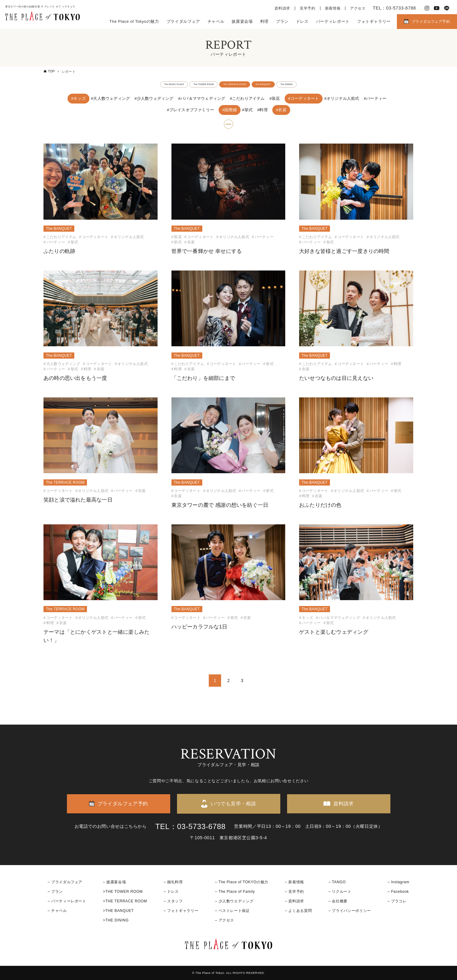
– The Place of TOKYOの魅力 (242, 882)
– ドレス (171, 892)
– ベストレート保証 (232, 911)
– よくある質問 (298, 911)
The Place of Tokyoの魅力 (134, 21)
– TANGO (337, 882)
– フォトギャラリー (181, 911)
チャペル (216, 21)
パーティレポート (333, 21)
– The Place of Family (235, 892)
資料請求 (282, 8)
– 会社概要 (338, 901)
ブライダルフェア (183, 21)
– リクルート (340, 892)
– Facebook (398, 892)
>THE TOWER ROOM (123, 892)
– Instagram (398, 882)
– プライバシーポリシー (350, 911)
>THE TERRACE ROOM (125, 901)
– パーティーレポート (67, 901)
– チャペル (57, 911)
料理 (264, 21)
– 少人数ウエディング (234, 901)
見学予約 (308, 8)
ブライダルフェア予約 (431, 22)
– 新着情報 (294, 882)
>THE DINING (116, 920)
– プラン (55, 892)
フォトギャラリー (374, 21)
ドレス (302, 21)
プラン (282, 21)
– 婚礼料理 (173, 882)
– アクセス (224, 920)
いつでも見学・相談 (233, 804)
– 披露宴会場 (115, 882)
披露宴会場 (242, 21)
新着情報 (333, 8)
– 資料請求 (294, 901)
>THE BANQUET (118, 911)
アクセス (358, 8)
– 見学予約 (294, 892)
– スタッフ (173, 901)
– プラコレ (397, 901)
